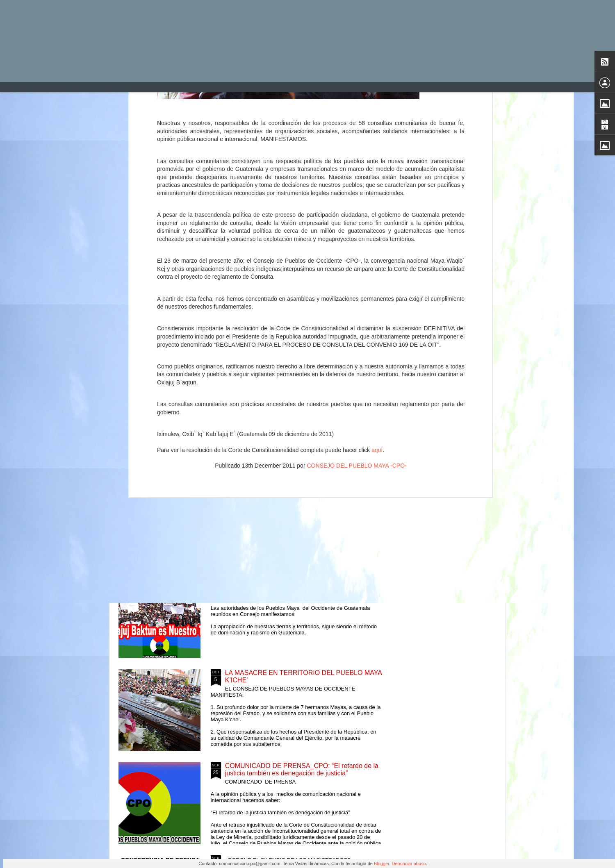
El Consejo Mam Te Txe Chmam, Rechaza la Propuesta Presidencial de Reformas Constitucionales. (290, 494)
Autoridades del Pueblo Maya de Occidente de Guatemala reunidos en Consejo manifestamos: (294, 397)
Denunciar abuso (409, 863)
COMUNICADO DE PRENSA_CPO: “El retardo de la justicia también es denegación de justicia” (302, 769)
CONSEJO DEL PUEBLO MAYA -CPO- (356, 242)
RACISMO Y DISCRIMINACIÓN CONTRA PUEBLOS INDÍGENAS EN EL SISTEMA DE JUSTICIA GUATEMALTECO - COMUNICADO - (260, 350)
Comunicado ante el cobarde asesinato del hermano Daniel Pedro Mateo (166, 335)
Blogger (382, 863)
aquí (377, 227)
